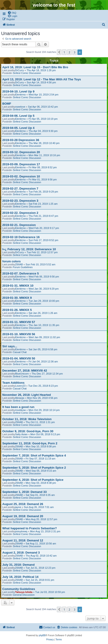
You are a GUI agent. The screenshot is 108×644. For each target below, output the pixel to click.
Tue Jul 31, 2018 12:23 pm (40, 568)
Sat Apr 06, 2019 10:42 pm (43, 107)
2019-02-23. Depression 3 (20, 201)
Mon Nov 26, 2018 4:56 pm (42, 398)
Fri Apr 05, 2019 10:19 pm (43, 119)
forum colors (12, 261)
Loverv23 (20, 386)
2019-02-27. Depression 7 (20, 189)
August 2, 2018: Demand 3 (21, 553)
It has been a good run (18, 407)
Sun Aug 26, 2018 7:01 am (39, 507)
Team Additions (13, 383)
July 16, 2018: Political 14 (20, 577)
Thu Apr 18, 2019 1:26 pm (41, 70)
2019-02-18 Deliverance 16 (21, 237)
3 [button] (75, 52)
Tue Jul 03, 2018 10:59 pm (50, 592)
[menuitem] (12, 13)
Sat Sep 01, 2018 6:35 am (40, 495)
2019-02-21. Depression (19, 225)
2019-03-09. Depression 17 (21, 164)
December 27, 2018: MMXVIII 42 (25, 371)
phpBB (42, 635)
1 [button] (64, 52)
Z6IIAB (19, 264)
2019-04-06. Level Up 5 (18, 116)
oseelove (20, 107)
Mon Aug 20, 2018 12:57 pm (41, 519)
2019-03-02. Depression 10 (21, 176)
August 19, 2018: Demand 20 (23, 516)
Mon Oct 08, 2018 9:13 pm (45, 434)
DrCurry (20, 70)
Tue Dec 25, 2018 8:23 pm (43, 386)
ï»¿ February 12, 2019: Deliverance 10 (29, 249)
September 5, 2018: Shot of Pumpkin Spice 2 (34, 468)
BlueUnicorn (22, 374)
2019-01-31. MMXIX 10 (18, 286)
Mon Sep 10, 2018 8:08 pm (41, 446)
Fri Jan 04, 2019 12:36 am (43, 361)
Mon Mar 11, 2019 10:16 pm (44, 155)
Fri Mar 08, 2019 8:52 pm (43, 167)
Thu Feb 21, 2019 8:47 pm (43, 216)
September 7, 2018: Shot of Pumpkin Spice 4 (34, 455)
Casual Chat (20, 352)
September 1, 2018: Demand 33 (24, 492)
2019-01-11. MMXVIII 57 (19, 322)
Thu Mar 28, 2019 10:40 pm (44, 143)
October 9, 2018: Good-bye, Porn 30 (28, 431)
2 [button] (69, 52)
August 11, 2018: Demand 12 (23, 540)
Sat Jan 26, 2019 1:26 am (43, 313)
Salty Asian (21, 434)
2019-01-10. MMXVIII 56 (19, 334)
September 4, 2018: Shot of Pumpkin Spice (33, 480)
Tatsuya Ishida (24, 592)
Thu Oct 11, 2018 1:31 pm (40, 422)
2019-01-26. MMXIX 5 (17, 310)
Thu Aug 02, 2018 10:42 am (41, 556)
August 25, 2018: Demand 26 (23, 504)
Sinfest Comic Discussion (27, 73)
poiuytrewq (21, 531)
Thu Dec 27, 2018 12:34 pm (47, 374)
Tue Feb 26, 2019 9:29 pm (43, 192)
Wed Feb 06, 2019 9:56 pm (44, 277)
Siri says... (10, 346)
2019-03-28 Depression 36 (21, 140)
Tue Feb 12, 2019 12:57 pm (42, 252)
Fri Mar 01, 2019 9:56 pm (43, 179)
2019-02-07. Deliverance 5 (21, 273)
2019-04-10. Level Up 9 (18, 91)
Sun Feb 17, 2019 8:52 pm (43, 240)
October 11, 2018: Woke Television (27, 419)
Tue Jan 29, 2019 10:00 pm (44, 301)
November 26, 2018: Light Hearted (27, 395)
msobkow (20, 410)
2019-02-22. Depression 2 (20, 213)
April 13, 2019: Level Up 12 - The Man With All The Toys (42, 79)
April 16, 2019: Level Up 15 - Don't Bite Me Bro (35, 67)
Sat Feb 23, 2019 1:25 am (43, 204)
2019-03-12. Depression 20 (21, 152)
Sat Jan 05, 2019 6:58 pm (43, 349)
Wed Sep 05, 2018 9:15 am (41, 471)
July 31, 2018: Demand (18, 565)
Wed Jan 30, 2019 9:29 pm (44, 289)
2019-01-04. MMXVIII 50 (19, 358)
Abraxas (20, 398)
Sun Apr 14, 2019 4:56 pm (41, 82)
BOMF (7, 104)
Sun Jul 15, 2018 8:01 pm (40, 580)
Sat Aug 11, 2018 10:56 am (41, 543)
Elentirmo (20, 95)
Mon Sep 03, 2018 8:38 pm (41, 483)
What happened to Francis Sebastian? (30, 528)
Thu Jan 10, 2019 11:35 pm (44, 325)
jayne (18, 507)
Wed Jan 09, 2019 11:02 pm (44, 337)
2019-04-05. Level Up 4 (18, 128)
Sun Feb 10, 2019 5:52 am (40, 264)
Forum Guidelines (23, 267)
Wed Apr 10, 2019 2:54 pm (43, 95)
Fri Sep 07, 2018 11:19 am (40, 459)
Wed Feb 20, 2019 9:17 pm (44, 228)
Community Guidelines (19, 589)
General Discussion (24, 595)
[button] (59, 52)
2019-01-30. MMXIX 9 (17, 298)
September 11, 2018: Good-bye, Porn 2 (30, 443)
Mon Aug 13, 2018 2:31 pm (45, 531)
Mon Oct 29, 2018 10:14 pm (44, 410)
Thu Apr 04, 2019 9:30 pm (43, 131)
